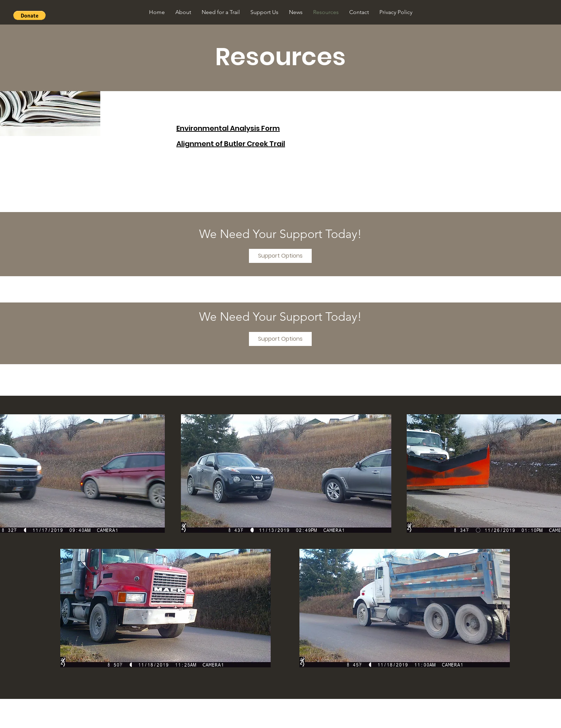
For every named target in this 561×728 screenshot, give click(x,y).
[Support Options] (280, 256)
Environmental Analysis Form (228, 128)
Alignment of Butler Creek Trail (231, 144)
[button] (29, 15)
